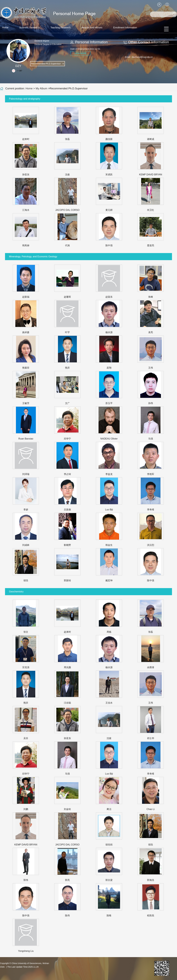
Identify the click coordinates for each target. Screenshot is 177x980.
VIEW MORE (81, 53)
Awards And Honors (92, 28)
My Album (42, 88)
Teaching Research (61, 28)
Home (5, 28)
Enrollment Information (125, 28)
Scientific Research (29, 28)
